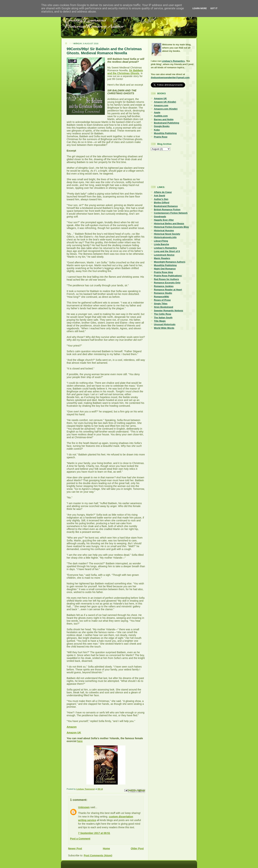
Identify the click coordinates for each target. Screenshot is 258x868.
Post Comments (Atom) (98, 855)
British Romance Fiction (167, 210)
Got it (214, 8)
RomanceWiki (161, 297)
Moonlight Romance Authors (170, 262)
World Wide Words (164, 328)
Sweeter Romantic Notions (169, 311)
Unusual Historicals (165, 324)
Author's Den (161, 199)
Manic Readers (162, 258)
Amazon (72, 727)
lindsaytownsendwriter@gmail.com (170, 77)
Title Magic (160, 321)
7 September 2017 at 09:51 (94, 833)
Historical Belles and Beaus (169, 223)
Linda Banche (161, 244)
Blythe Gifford (162, 203)
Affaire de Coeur (163, 192)
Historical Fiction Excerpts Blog (171, 227)
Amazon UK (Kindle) (165, 102)
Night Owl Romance (165, 269)
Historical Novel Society (167, 234)
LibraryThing (161, 241)
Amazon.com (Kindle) (166, 109)
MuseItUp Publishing (165, 133)
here (80, 741)
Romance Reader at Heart (168, 290)
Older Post (137, 848)
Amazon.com (161, 105)
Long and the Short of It (167, 251)
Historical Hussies (164, 230)
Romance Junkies (164, 286)
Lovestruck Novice (164, 255)
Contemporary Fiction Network (171, 213)
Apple (157, 112)
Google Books (162, 126)
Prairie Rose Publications (168, 276)
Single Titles (161, 304)
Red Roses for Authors (166, 279)
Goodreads (160, 217)
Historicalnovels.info (165, 237)
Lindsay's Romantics (173, 61)
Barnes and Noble (164, 119)
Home (106, 848)
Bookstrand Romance (166, 206)
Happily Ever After (164, 220)
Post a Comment (80, 839)
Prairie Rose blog (163, 272)
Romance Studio (163, 293)
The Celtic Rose (163, 314)
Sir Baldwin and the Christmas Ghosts (125, 72)
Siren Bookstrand (163, 307)
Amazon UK (74, 733)
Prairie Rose (161, 137)
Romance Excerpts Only (167, 283)
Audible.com (161, 116)
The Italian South (163, 318)
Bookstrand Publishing (167, 123)
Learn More (200, 8)
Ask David (159, 196)
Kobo (157, 130)
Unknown (84, 807)
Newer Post (75, 848)
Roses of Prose (162, 300)
